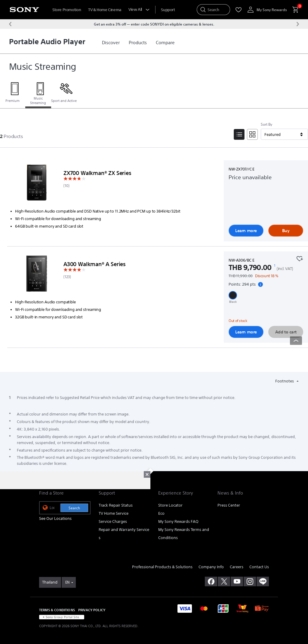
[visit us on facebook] (211, 581)
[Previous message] (10, 24)
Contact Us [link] (259, 567)
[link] (111, 43)
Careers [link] (237, 567)
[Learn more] (37, 184)
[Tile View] (252, 134)
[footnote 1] (275, 265)
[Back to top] (296, 341)
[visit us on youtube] (237, 581)
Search (74, 508)
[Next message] (298, 24)
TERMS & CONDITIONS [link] (57, 610)
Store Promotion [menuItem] (67, 10)
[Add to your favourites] (300, 258)
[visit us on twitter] (224, 581)
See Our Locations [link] (55, 518)
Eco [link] (161, 513)
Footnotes (285, 381)
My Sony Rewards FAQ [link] (178, 521)
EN (67, 582)
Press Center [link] (229, 505)
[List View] (239, 134)
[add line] (263, 581)
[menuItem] (168, 10)
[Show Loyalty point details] (260, 284)
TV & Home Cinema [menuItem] (105, 10)
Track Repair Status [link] (116, 505)
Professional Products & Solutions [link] (162, 567)
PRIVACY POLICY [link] (92, 610)
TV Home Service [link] (114, 513)
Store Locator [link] (170, 505)
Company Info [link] (211, 567)
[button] (233, 295)
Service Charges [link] (113, 521)
